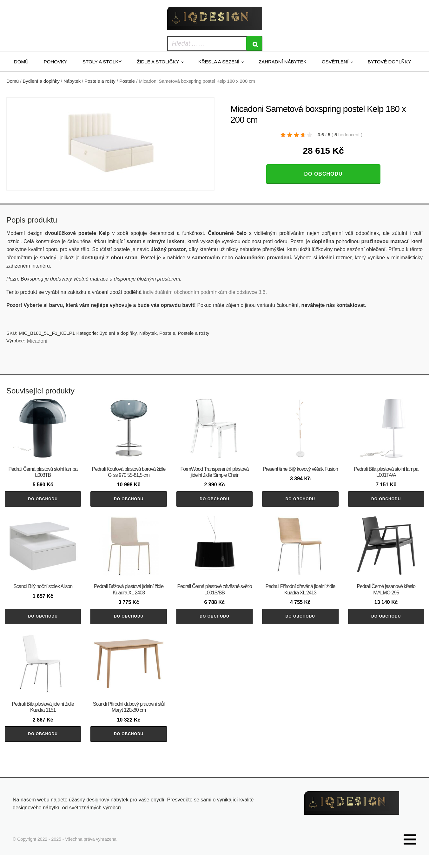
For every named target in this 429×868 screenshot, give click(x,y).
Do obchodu (323, 174)
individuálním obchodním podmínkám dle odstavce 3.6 (204, 292)
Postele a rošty (100, 81)
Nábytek (72, 81)
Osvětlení (335, 62)
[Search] (254, 44)
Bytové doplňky (389, 62)
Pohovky (56, 62)
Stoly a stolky (102, 62)
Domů (21, 62)
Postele (127, 81)
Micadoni (37, 341)
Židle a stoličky (158, 62)
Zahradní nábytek (283, 62)
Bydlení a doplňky (41, 81)
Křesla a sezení (219, 62)
